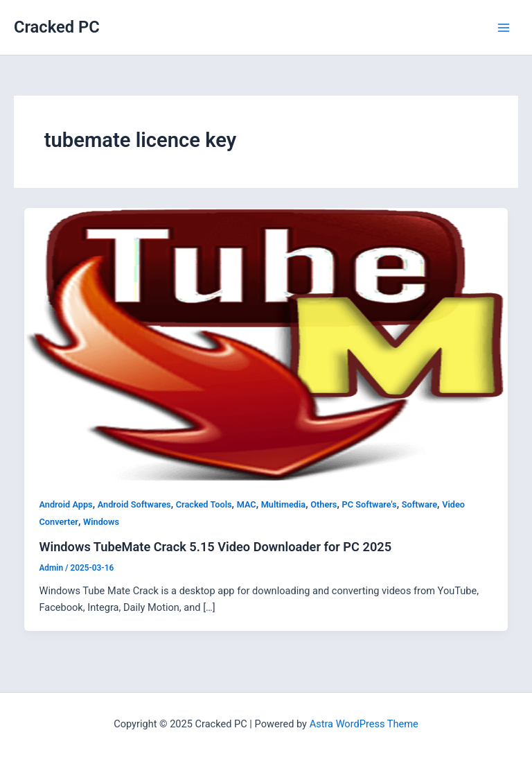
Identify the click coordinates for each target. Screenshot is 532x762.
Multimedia (283, 504)
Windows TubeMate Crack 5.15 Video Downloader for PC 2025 (215, 547)
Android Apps (65, 504)
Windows (101, 522)
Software (419, 504)
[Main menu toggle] (504, 28)
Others (323, 504)
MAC (247, 504)
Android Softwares (134, 504)
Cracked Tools (204, 504)
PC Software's (370, 504)
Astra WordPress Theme (364, 724)
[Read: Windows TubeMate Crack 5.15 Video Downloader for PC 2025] (266, 343)
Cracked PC (57, 27)
